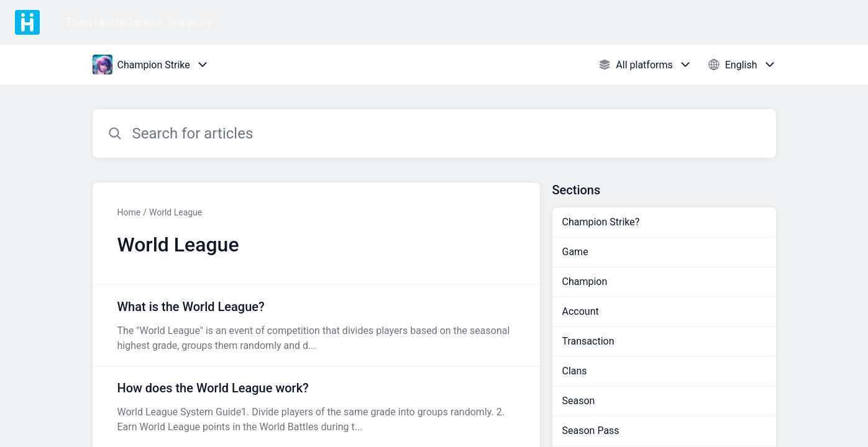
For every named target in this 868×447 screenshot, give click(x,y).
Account (581, 311)
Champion (585, 282)
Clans (575, 371)
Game (575, 252)
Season (579, 401)
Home (129, 212)
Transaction (588, 341)
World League (176, 212)
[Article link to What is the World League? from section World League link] (316, 325)
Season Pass (591, 431)
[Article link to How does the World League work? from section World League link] (316, 407)
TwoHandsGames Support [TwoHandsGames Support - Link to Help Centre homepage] (138, 22)
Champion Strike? (601, 222)
